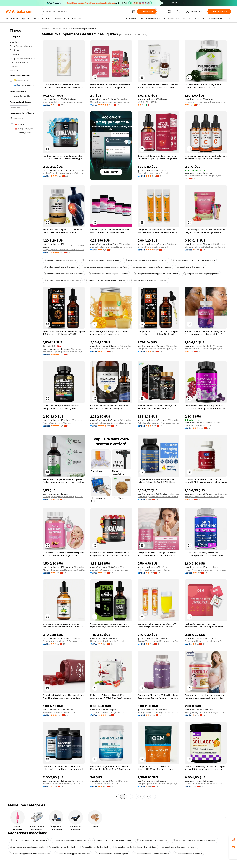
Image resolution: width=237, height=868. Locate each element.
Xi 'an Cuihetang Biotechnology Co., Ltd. (62, 784)
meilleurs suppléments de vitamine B (61, 267)
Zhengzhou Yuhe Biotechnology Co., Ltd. (204, 349)
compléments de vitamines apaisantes (149, 280)
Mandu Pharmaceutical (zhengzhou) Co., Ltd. (64, 570)
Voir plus (14, 71)
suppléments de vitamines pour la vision (113, 840)
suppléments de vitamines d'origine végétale (136, 847)
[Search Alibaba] (86, 11)
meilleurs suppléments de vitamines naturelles (146, 260)
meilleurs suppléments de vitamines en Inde (30, 854)
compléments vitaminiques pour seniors (100, 260)
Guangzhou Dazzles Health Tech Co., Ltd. (109, 349)
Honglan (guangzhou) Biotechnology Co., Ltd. (158, 784)
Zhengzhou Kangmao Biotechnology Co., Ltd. (111, 423)
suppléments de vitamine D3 (63, 847)
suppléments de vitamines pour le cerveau (63, 274)
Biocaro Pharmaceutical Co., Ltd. (153, 173)
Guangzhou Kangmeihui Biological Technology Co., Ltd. (111, 102)
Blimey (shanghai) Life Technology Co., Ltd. (205, 712)
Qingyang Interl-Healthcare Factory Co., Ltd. (63, 250)
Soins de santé (60, 29)
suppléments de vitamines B (191, 267)
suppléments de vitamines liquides (112, 854)
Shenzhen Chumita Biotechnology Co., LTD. (205, 247)
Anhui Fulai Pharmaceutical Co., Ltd (154, 570)
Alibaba (45, 29)
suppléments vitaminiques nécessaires (71, 840)
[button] (134, 11)
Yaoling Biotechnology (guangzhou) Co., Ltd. (63, 173)
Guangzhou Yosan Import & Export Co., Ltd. (63, 641)
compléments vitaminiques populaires (201, 274)
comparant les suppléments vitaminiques (152, 267)
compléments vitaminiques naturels (27, 847)
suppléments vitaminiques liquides (60, 260)
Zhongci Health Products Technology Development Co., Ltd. (206, 497)
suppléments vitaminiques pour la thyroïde (108, 274)
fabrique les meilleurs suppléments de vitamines (156, 274)
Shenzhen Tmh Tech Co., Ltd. (198, 425)
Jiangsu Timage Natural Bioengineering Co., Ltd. (158, 641)
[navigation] (23, 413)
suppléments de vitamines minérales (179, 847)
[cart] (179, 12)
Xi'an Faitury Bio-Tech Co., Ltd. (57, 423)
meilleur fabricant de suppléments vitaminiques (195, 840)
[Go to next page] (153, 796)
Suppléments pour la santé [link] (84, 29)
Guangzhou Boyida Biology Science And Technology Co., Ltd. (206, 102)
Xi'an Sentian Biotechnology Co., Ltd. (107, 712)
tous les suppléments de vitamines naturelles (194, 260)
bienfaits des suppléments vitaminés (73, 854)
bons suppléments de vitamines (152, 840)
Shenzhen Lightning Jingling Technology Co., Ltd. (64, 352)
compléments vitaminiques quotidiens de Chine (106, 267)
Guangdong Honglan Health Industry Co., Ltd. (206, 641)
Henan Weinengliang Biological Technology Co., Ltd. (206, 570)
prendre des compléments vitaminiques (62, 280)
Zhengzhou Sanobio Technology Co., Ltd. (109, 570)
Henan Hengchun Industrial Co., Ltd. (107, 641)
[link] (233, 839)
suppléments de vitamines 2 (188, 854)
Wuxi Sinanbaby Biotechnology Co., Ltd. (203, 176)
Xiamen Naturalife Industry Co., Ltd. (59, 712)
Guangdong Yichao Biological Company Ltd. (158, 712)
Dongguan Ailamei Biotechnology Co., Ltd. (157, 349)
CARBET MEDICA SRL (148, 102)
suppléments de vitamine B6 (96, 847)
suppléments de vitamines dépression (152, 854)
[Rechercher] (147, 11)
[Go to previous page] (117, 796)
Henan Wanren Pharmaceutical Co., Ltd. (203, 784)
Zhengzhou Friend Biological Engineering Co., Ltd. (111, 247)
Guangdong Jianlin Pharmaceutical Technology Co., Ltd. (158, 497)
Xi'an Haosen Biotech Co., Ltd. (104, 784)
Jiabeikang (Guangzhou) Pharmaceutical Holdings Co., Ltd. (158, 423)
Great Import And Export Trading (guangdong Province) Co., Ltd (64, 102)
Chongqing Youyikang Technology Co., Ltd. (63, 497)
